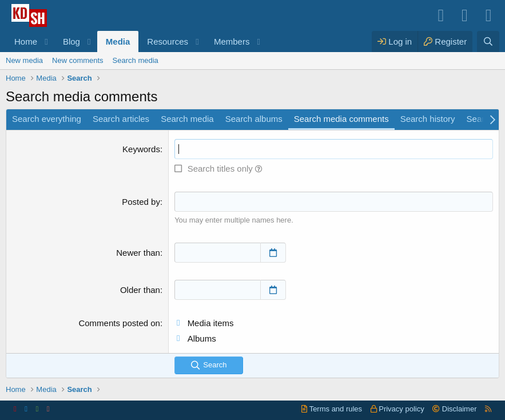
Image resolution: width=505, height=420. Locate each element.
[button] (46, 41)
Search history (428, 119)
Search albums (254, 119)
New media (24, 60)
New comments (78, 60)
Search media (136, 60)
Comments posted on (119, 323)
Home (26, 41)
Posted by (141, 202)
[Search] (488, 41)
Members (232, 41)
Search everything (47, 119)
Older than (140, 290)
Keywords (141, 149)
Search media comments (341, 119)
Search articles (121, 119)
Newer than (138, 253)
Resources (168, 41)
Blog (71, 41)
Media (118, 41)
